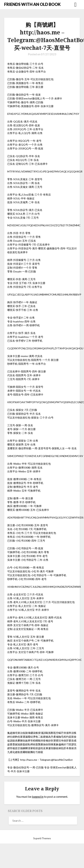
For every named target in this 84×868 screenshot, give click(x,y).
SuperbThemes (42, 838)
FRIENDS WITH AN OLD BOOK (32, 4)
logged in (38, 797)
